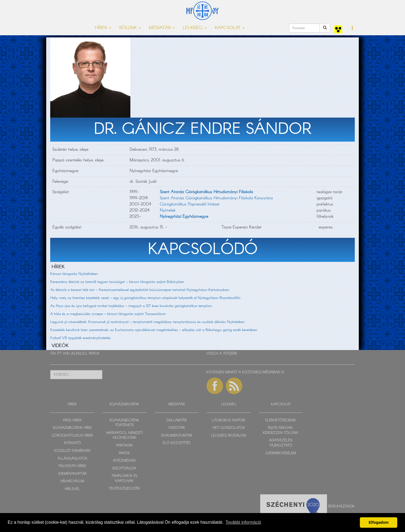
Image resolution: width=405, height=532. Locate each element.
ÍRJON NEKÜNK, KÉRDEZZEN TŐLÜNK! (281, 430)
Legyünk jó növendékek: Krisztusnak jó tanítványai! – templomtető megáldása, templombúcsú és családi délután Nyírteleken (147, 322)
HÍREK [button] (103, 28)
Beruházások (341, 506)
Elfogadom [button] (379, 522)
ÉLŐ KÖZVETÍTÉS (177, 443)
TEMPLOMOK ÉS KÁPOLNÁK (124, 479)
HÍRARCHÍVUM (72, 481)
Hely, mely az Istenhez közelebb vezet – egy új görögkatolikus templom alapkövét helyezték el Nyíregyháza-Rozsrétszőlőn (145, 298)
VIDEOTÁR (177, 428)
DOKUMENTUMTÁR (177, 436)
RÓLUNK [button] (130, 28)
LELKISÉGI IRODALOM (229, 436)
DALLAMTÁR (177, 420)
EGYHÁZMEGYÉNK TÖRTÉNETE (124, 423)
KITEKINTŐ (72, 443)
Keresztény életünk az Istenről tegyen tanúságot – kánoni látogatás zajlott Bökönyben (117, 282)
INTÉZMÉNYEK (124, 461)
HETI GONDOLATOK (229, 428)
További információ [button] (243, 522)
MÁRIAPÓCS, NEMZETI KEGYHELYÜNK (124, 436)
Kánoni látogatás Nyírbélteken (74, 274)
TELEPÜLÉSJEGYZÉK (124, 489)
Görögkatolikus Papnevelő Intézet (190, 204)
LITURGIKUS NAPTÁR (229, 420)
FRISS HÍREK (72, 420)
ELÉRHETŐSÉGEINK (281, 420)
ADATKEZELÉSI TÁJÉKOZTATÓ (281, 443)
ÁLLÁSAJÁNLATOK (72, 459)
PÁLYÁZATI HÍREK (72, 466)
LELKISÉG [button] (195, 28)
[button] (353, 28)
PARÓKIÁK (124, 446)
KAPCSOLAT (281, 404)
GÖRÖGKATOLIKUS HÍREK (72, 436)
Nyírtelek (168, 210)
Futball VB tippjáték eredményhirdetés (80, 338)
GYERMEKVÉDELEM (281, 453)
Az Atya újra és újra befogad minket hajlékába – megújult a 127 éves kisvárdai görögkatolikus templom (131, 306)
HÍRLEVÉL (72, 489)
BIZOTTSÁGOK (124, 469)
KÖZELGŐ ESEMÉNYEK (72, 451)
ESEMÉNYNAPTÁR (72, 474)
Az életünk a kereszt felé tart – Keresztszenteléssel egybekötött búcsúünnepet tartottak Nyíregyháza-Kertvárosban (140, 290)
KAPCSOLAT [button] (230, 28)
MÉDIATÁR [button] (162, 28)
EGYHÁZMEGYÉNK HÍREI (72, 428)
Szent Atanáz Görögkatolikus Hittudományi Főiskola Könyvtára (216, 198)
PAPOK (94, 354)
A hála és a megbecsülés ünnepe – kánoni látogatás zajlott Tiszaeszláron (108, 314)
